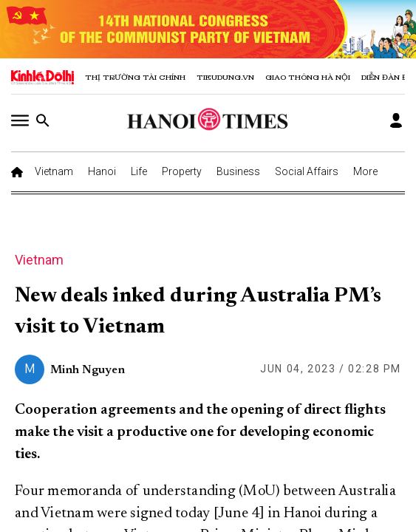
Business (238, 171)
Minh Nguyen (88, 370)
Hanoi (102, 171)
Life (139, 171)
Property (182, 171)
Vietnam (54, 171)
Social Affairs (307, 171)
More (365, 171)
